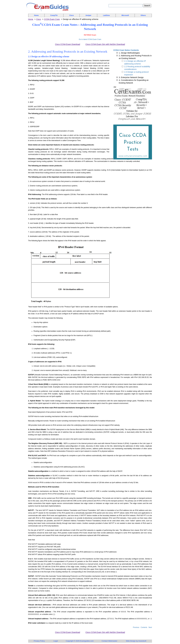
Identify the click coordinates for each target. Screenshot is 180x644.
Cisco (71, 15)
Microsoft (125, 15)
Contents (144, 627)
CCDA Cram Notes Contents (126, 50)
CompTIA (54, 15)
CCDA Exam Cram (52, 19)
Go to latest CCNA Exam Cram (90, 39)
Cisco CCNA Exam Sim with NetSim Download (105, 44)
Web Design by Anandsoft (136, 641)
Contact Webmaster (109, 641)
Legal (56, 641)
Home (36, 15)
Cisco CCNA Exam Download (68, 44)
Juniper (88, 15)
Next (150, 627)
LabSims (106, 15)
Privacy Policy (39, 641)
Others (143, 15)
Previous (136, 627)
